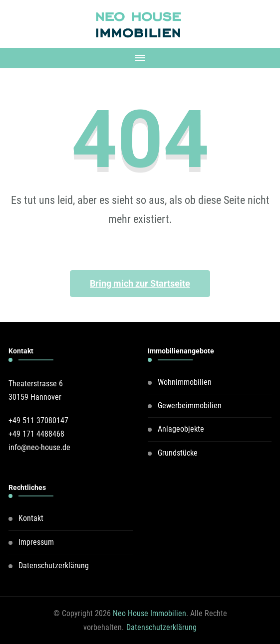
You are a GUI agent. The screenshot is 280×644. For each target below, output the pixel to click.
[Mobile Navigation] (140, 58)
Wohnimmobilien (185, 382)
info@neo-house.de (39, 447)
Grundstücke (178, 453)
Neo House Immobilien (149, 613)
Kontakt (31, 518)
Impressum (36, 542)
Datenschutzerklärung (54, 565)
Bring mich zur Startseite (140, 283)
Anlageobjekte (181, 429)
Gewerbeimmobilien (190, 405)
